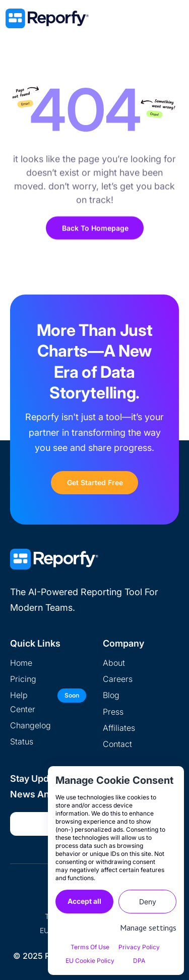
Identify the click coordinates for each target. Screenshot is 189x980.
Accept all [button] (84, 901)
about (114, 663)
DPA (139, 961)
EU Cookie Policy (90, 961)
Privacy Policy (139, 947)
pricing (23, 679)
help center (23, 702)
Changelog (30, 725)
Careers (118, 679)
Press (113, 712)
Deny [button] (148, 902)
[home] (81, 18)
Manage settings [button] (148, 928)
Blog (111, 695)
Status (22, 741)
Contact (117, 744)
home (21, 663)
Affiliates (119, 728)
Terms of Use (90, 947)
